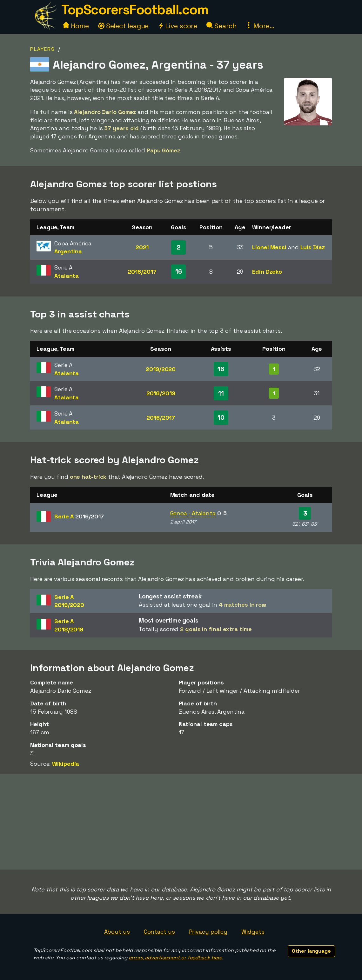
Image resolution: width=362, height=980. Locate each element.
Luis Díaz (313, 247)
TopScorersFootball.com (135, 10)
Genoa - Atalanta (193, 513)
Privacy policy (208, 932)
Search (221, 26)
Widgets (253, 932)
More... (260, 26)
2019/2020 (161, 369)
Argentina (68, 251)
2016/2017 (142, 272)
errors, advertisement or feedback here (175, 958)
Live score (178, 26)
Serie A (79, 516)
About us (117, 932)
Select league (124, 26)
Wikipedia (66, 764)
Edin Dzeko (267, 272)
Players (43, 49)
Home (76, 26)
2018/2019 (161, 393)
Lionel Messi (269, 247)
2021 (142, 247)
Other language (311, 951)
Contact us (159, 932)
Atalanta (67, 276)
